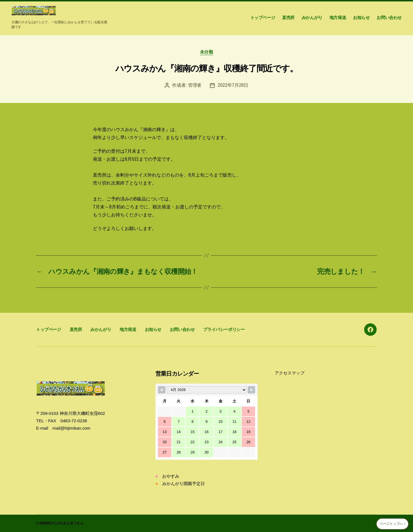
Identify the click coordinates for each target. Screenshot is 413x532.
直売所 (288, 17)
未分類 (207, 52)
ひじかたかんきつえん (67, 523)
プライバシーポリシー (224, 329)
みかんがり (312, 17)
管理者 (195, 85)
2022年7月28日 (233, 85)
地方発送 (338, 17)
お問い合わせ (389, 17)
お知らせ (361, 17)
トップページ (263, 17)
